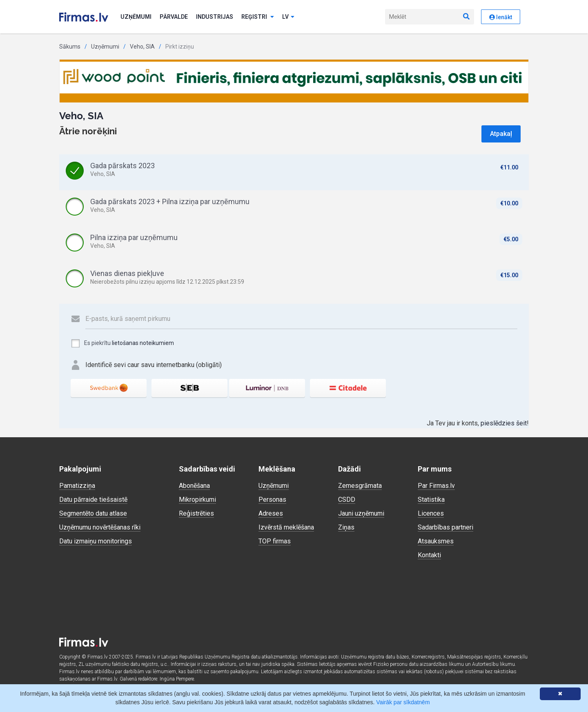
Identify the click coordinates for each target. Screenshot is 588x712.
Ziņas (346, 527)
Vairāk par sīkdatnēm (403, 702)
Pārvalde (174, 17)
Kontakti (429, 555)
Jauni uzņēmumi (361, 513)
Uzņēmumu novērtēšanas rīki (100, 527)
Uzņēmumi (136, 17)
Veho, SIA (142, 47)
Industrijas (215, 17)
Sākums (70, 47)
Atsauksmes (436, 541)
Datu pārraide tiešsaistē (93, 500)
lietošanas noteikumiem (143, 343)
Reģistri (258, 17)
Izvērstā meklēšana (286, 527)
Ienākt (501, 17)
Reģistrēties (196, 513)
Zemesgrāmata (360, 486)
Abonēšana (194, 486)
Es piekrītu (122, 343)
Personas (272, 500)
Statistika (431, 500)
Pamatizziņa (77, 486)
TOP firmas (275, 541)
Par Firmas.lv (436, 486)
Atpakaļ (501, 134)
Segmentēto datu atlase (93, 513)
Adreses (271, 513)
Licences (431, 513)
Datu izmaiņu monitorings (96, 541)
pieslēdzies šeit (504, 423)
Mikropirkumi (197, 500)
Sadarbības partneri (445, 527)
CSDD (347, 500)
